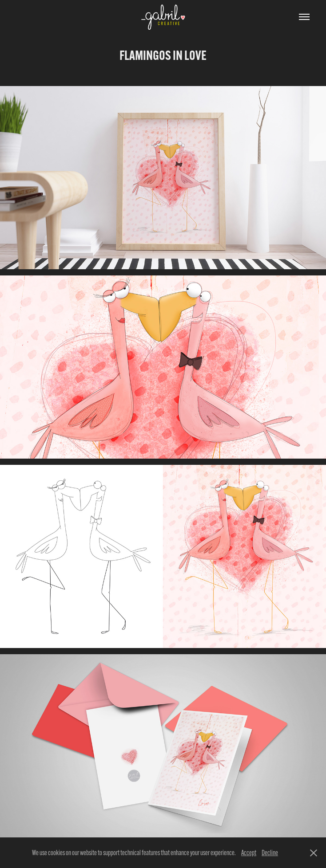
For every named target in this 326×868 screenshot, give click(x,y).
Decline (270, 853)
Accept (249, 853)
